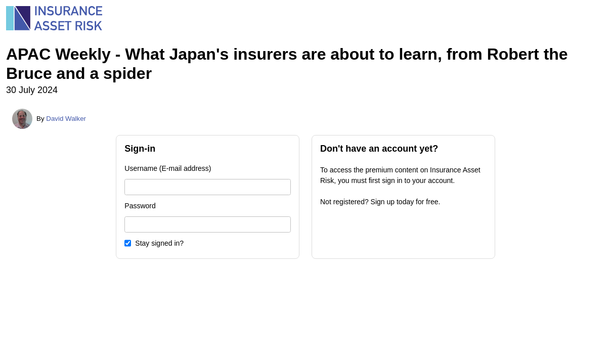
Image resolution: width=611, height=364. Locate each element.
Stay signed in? (159, 243)
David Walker (66, 119)
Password (140, 206)
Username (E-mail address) (168, 168)
